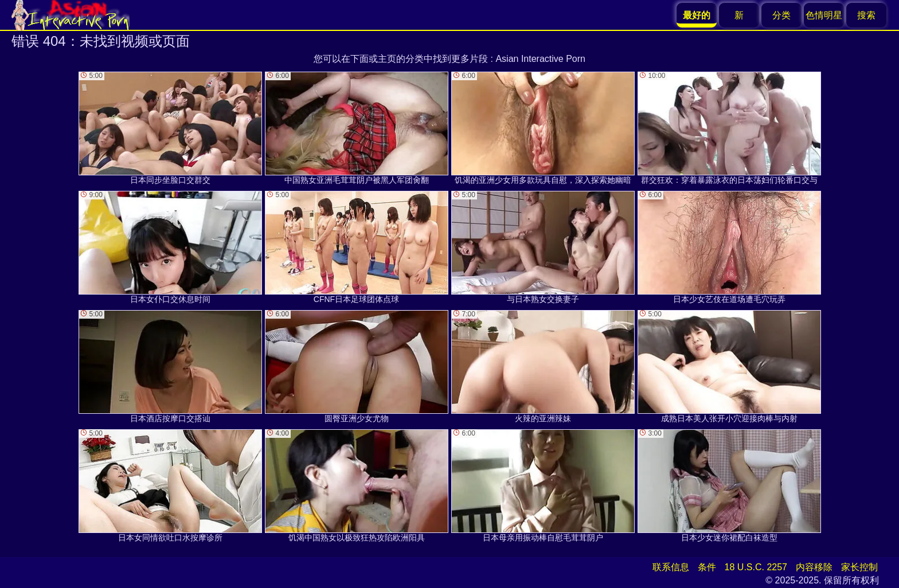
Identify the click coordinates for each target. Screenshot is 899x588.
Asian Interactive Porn (540, 59)
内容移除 (814, 567)
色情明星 (824, 15)
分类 (781, 15)
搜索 (866, 15)
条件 (707, 567)
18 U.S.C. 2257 (756, 567)
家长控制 (859, 567)
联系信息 (671, 567)
